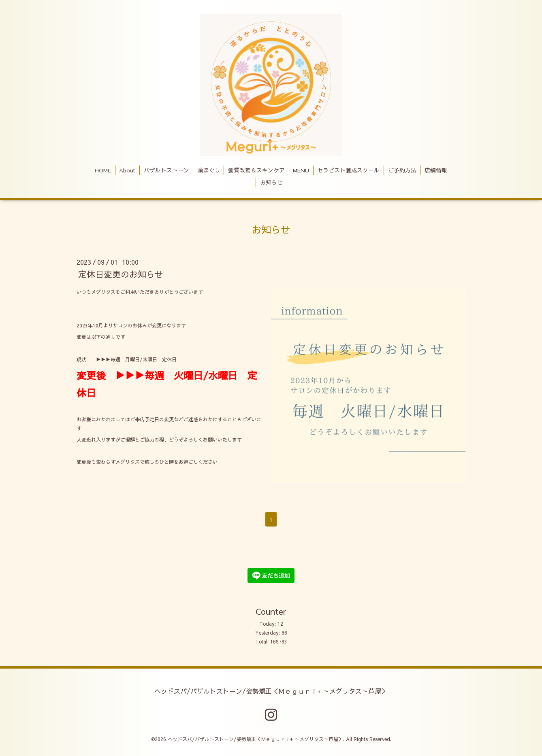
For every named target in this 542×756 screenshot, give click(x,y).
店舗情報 (436, 170)
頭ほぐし (209, 170)
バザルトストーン (166, 170)
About (127, 170)
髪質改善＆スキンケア (256, 170)
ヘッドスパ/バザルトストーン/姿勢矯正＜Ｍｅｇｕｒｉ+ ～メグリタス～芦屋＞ (271, 690)
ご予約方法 (402, 170)
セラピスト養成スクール (348, 170)
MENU (301, 170)
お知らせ (271, 182)
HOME (103, 170)
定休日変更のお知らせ (121, 274)
